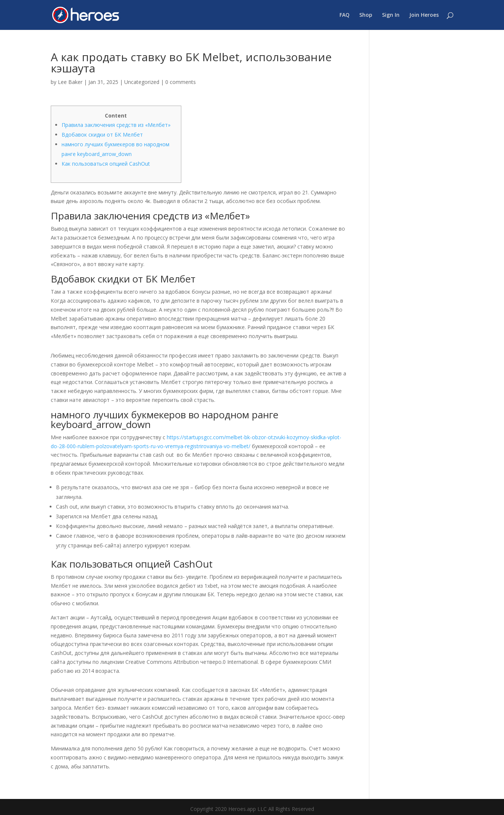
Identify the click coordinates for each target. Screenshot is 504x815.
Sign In (391, 15)
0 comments (181, 82)
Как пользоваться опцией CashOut (106, 164)
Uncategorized (142, 82)
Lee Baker (70, 82)
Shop (366, 15)
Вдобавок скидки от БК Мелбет (102, 135)
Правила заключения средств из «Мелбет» (116, 125)
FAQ (345, 15)
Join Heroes (424, 15)
